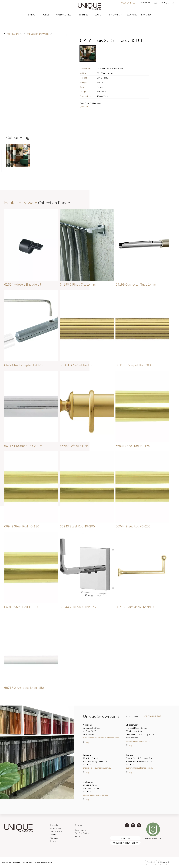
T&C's (78, 837)
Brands (32, 15)
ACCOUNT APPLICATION (120, 842)
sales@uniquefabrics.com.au (96, 795)
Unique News (56, 828)
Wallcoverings (65, 15)
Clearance (132, 15)
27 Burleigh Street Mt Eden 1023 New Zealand (91, 730)
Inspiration (146, 15)
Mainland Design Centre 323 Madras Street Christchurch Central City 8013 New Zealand (140, 731)
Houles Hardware (38, 34)
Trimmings (84, 15)
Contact (54, 838)
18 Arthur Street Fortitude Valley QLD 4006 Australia (95, 760)
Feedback (151, 862)
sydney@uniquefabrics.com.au (139, 768)
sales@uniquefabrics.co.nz (138, 741)
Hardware (115, 15)
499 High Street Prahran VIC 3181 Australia (91, 787)
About (53, 835)
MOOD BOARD (149, 3)
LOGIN (165, 3)
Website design (28, 862)
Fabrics (47, 15)
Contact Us (130, 717)
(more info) (85, 107)
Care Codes (80, 830)
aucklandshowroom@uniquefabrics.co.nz (101, 738)
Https (53, 841)
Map (86, 742)
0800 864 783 (128, 3)
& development (41, 862)
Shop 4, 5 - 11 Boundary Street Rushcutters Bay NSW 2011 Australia (140, 760)
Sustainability (56, 831)
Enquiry (164, 862)
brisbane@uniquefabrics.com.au (97, 768)
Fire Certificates (82, 833)
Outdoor (79, 825)
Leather (100, 15)
